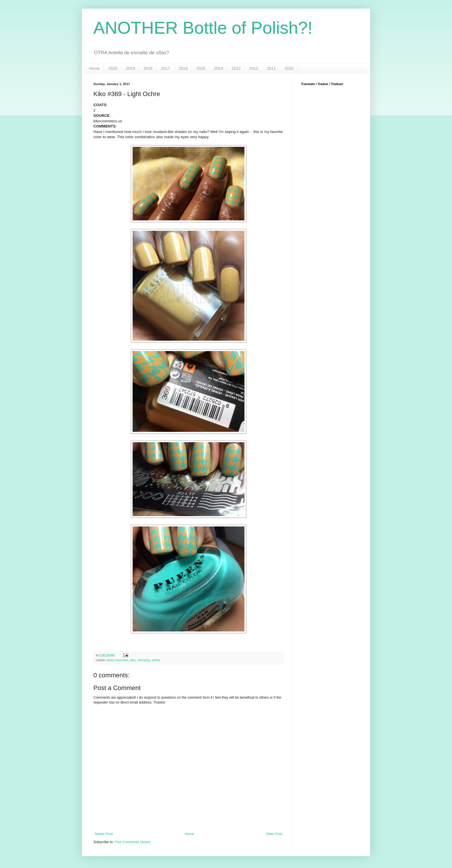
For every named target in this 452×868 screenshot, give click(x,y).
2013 (236, 68)
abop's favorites (117, 660)
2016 (183, 68)
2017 (166, 68)
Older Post (274, 834)
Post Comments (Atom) (132, 842)
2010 (289, 68)
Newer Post (104, 834)
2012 (254, 68)
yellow (156, 660)
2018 (148, 68)
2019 (130, 68)
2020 (113, 68)
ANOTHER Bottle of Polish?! (203, 28)
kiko (133, 660)
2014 (218, 68)
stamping (144, 660)
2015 (201, 68)
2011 (271, 68)
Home (94, 68)
